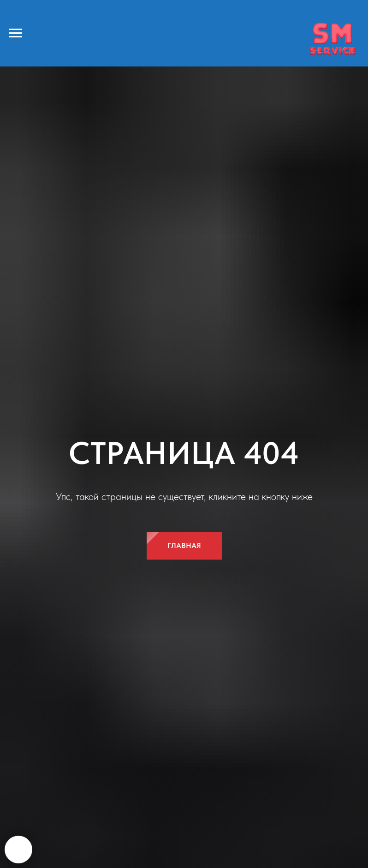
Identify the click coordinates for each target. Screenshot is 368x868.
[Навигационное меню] (16, 33)
